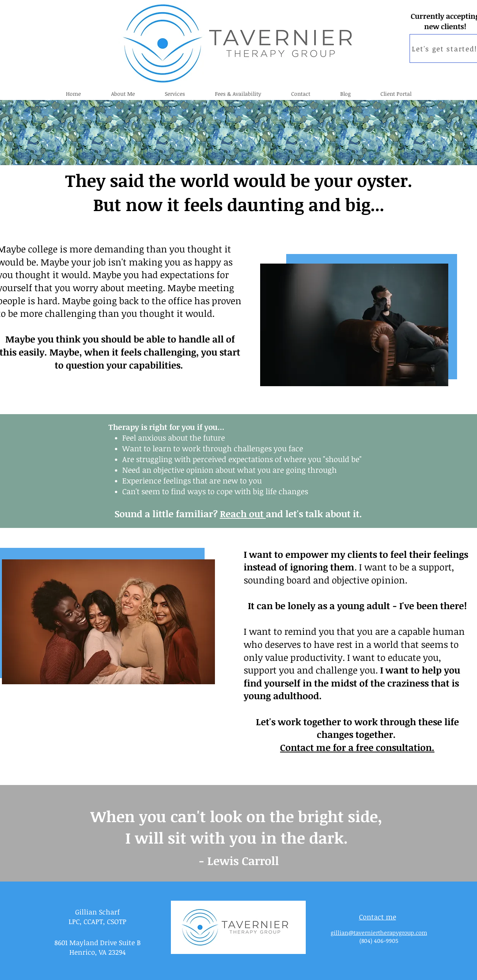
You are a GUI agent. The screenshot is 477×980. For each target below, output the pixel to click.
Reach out (243, 514)
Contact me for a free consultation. (357, 747)
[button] (175, 94)
